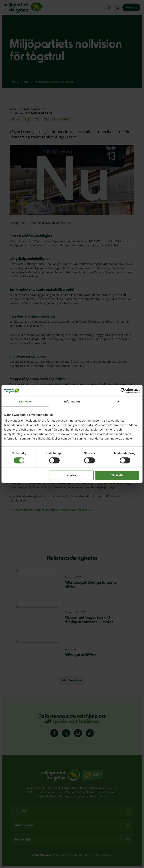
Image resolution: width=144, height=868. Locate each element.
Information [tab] (72, 401)
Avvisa (71, 475)
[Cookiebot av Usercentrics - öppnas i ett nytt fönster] (123, 390)
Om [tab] (119, 401)
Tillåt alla (117, 475)
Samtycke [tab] (25, 401)
